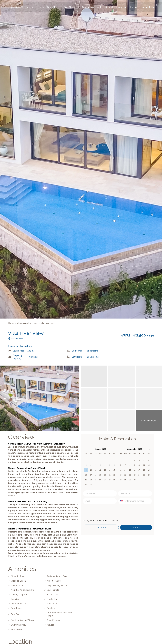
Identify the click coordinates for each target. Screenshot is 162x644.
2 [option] (135, 460)
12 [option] (100, 470)
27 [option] (105, 480)
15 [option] (114, 470)
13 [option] (105, 470)
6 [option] (121, 465)
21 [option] (110, 475)
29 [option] (114, 480)
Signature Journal (116, 7)
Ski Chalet (72, 7)
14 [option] (110, 470)
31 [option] (91, 485)
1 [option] (130, 460)
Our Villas (54, 7)
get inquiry (100, 528)
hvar (36, 323)
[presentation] (102, 511)
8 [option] (130, 465)
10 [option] (91, 470)
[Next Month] (149, 449)
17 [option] (91, 475)
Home (40, 7)
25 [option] (96, 480)
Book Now (135, 528)
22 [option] (114, 475)
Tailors (134, 7)
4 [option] (144, 460)
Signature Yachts (92, 7)
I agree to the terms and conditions (102, 521)
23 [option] (86, 480)
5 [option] (149, 460)
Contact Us (147, 7)
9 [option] (86, 470)
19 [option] (100, 475)
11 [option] (96, 470)
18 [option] (96, 475)
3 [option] (139, 460)
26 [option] (100, 480)
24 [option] (91, 480)
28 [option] (110, 480)
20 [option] (105, 475)
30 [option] (86, 485)
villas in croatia (24, 323)
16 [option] (86, 475)
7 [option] (125, 465)
